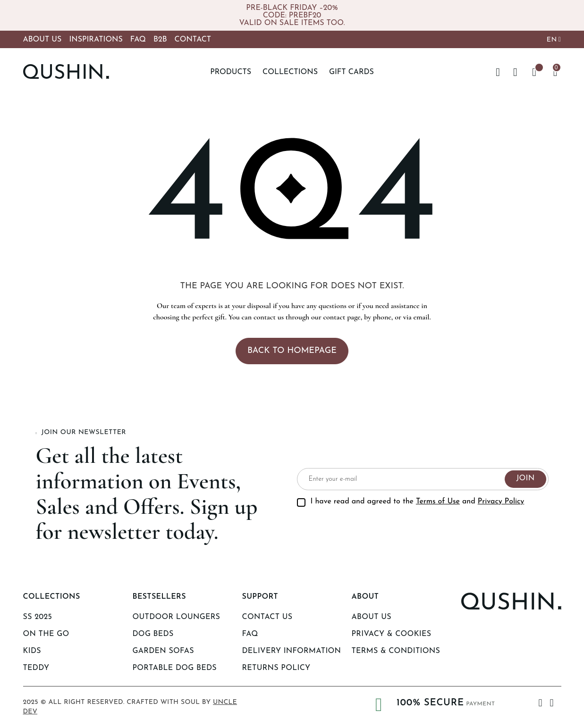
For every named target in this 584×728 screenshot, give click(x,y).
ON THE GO (46, 634)
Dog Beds (153, 634)
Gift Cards (351, 72)
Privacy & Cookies (392, 634)
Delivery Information (292, 651)
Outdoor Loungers (177, 617)
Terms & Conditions (396, 651)
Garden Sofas (163, 651)
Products (231, 72)
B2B (160, 40)
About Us (42, 40)
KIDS (32, 651)
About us (372, 617)
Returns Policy (276, 668)
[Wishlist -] (534, 72)
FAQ (138, 40)
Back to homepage (292, 351)
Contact (193, 40)
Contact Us (267, 617)
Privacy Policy (501, 502)
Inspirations (96, 40)
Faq (250, 634)
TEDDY (36, 668)
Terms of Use (438, 502)
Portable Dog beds (175, 668)
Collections (290, 72)
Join (525, 478)
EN (552, 40)
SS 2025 (38, 617)
